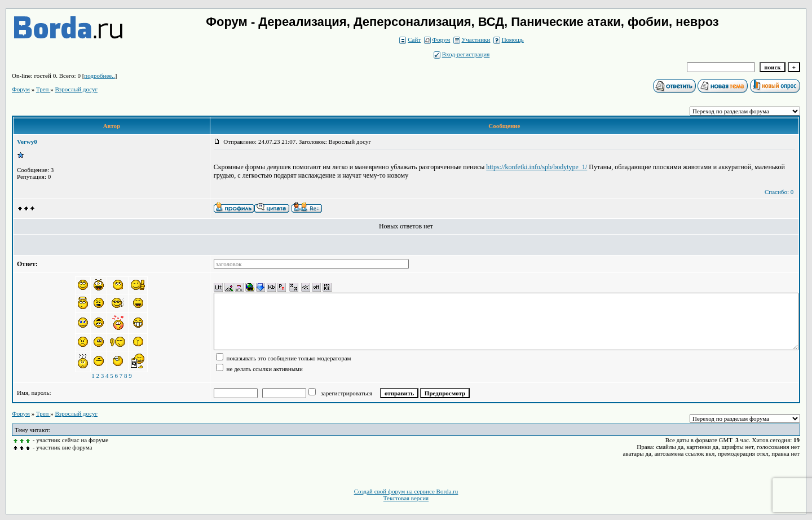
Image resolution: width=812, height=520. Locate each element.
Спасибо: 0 (779, 192)
